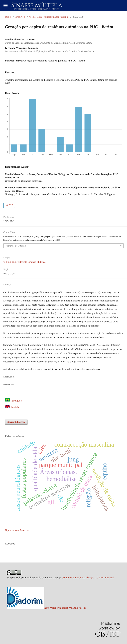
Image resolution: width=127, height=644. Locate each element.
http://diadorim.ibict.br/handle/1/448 (65, 608)
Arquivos (20, 17)
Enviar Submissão (16, 422)
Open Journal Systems (17, 530)
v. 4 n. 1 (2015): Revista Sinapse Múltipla (49, 17)
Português (13, 401)
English (12, 407)
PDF (10, 205)
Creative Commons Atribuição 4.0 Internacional (88, 578)
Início (8, 17)
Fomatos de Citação (16, 246)
